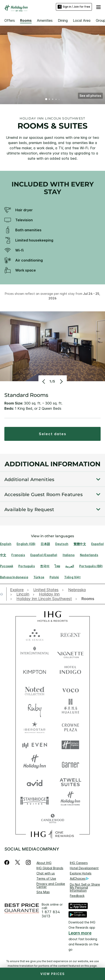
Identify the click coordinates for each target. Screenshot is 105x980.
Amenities (45, 20)
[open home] (3, 594)
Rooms (26, 20)
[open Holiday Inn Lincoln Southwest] (44, 599)
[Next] (61, 381)
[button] (98, 7)
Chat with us (46, 873)
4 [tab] (56, 99)
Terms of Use (46, 878)
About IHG (44, 863)
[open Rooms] (87, 599)
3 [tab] (53, 100)
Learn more (80, 933)
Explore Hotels (81, 873)
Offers (10, 20)
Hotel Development (84, 868)
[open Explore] (18, 590)
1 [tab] (46, 100)
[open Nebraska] (77, 590)
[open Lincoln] (23, 594)
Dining (63, 20)
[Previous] (44, 381)
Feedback (77, 896)
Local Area (82, 20)
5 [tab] (59, 99)
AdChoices (79, 879)
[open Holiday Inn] (49, 594)
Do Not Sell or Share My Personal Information (85, 887)
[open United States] (46, 590)
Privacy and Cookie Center (51, 885)
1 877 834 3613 (51, 914)
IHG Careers (79, 863)
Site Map (43, 892)
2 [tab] (50, 100)
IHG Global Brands (50, 868)
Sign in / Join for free (74, 7)
